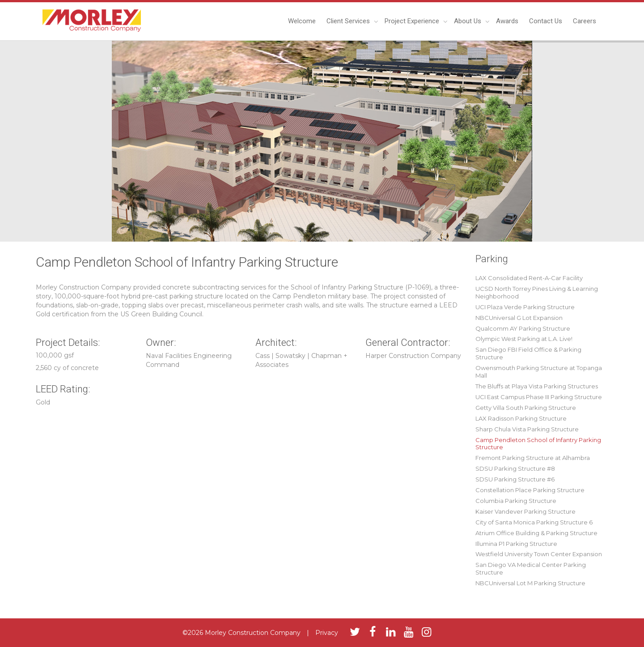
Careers (585, 21)
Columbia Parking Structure (516, 501)
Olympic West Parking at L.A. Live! (524, 339)
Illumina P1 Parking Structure (516, 544)
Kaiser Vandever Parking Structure (525, 511)
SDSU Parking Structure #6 (515, 479)
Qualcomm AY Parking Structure (523, 328)
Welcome (302, 21)
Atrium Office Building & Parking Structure (536, 533)
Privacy (327, 633)
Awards (507, 21)
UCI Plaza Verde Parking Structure (525, 307)
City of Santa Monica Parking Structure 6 (534, 522)
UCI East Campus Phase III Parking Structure (539, 397)
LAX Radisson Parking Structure (521, 418)
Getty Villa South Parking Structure (526, 408)
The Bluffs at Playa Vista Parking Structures (537, 386)
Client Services (349, 21)
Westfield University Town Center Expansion (539, 554)
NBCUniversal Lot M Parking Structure (530, 583)
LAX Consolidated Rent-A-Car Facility (529, 278)
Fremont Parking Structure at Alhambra (533, 458)
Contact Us (546, 21)
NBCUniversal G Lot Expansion (519, 318)
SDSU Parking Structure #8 (515, 468)
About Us (468, 21)
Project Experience (413, 21)
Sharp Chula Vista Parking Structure (527, 429)
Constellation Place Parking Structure (530, 490)
